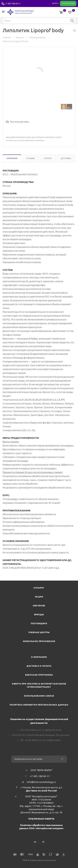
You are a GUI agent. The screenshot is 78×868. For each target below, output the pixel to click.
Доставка (66, 158)
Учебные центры (39, 632)
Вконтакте (35, 842)
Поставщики (39, 623)
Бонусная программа (39, 675)
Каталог (39, 588)
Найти (72, 21)
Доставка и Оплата (39, 666)
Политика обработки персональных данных (39, 705)
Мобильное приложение (39, 641)
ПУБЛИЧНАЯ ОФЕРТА (41, 819)
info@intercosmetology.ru (41, 782)
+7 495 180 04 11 (13, 4)
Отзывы (31, 158)
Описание (12, 158)
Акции (39, 597)
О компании (39, 657)
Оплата (48, 158)
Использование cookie (39, 696)
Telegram (43, 842)
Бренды (39, 614)
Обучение (39, 606)
